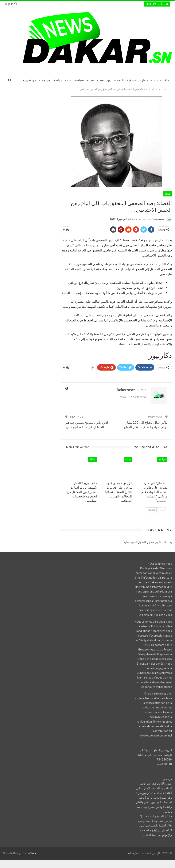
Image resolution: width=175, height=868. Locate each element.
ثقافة (121, 80)
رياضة (58, 80)
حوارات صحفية (137, 80)
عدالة (90, 80)
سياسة (79, 80)
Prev (162, 508)
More (32, 80)
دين (109, 80)
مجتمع (46, 80)
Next (151, 508)
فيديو (100, 80)
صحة (68, 80)
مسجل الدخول (146, 540)
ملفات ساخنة (160, 80)
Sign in (11, 4)
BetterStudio (30, 852)
